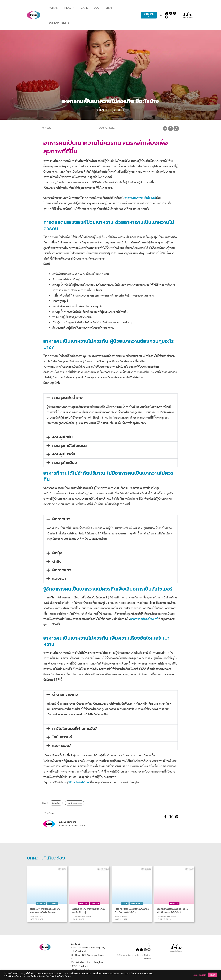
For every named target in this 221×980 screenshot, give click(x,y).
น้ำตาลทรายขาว (65, 695)
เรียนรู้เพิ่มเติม (199, 975)
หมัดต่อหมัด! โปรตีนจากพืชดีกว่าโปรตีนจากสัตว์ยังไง (131, 911)
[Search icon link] (160, 15)
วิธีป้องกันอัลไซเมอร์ (79, 782)
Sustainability (58, 23)
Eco (95, 8)
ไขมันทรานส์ (62, 737)
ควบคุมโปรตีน (64, 454)
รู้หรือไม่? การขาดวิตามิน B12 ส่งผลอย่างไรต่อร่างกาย (46, 911)
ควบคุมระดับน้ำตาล (68, 398)
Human (53, 8)
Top (148, 944)
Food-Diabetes (76, 803)
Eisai (107, 8)
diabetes (57, 803)
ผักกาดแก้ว (62, 570)
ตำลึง (57, 562)
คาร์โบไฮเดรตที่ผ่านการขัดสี (75, 729)
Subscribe (148, 15)
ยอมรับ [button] (213, 975)
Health (68, 8)
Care (82, 8)
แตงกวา (59, 579)
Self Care (136, 904)
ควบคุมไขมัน (62, 437)
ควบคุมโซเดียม (65, 463)
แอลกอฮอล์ (62, 746)
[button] (111, 398)
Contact (75, 944)
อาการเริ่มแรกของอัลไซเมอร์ (140, 198)
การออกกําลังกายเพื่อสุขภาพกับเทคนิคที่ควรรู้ (89, 911)
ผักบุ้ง (57, 553)
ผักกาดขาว (61, 519)
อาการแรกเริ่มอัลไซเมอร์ (144, 619)
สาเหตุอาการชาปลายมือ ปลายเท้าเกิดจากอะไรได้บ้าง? (173, 911)
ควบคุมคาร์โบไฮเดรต (69, 446)
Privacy (147, 958)
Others (120, 109)
